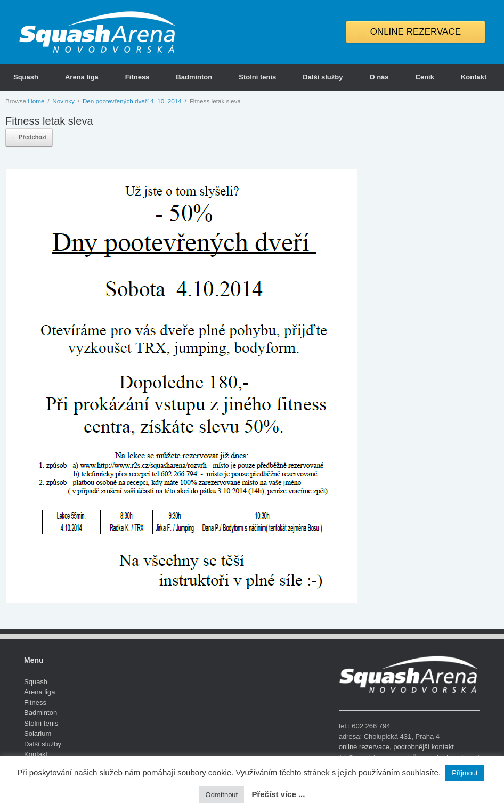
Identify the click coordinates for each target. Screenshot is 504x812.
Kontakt (474, 77)
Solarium (38, 733)
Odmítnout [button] (222, 795)
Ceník (425, 77)
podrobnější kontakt (423, 747)
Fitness (137, 77)
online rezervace (364, 747)
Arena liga (82, 77)
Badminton (194, 77)
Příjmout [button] (465, 773)
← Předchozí (29, 137)
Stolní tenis (257, 77)
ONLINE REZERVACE (416, 32)
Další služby (323, 77)
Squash (26, 77)
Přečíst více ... (278, 794)
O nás (379, 77)
